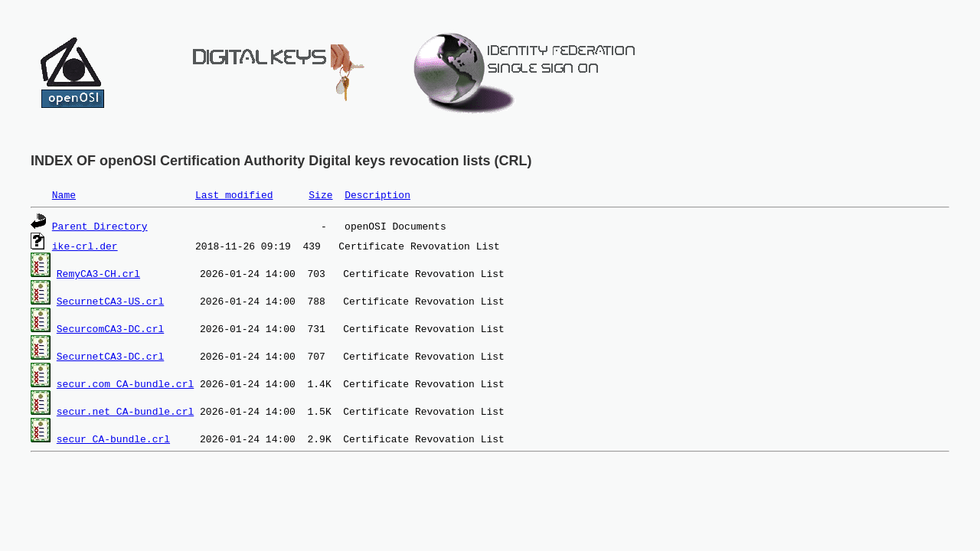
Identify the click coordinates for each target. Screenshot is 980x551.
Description (377, 194)
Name (64, 194)
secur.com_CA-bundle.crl (125, 383)
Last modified (234, 194)
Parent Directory (100, 226)
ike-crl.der (85, 246)
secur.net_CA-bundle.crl (125, 411)
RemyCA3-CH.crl (98, 273)
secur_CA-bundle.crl (113, 439)
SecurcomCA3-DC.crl (110, 328)
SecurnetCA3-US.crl (110, 301)
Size (320, 194)
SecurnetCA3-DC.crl (110, 356)
